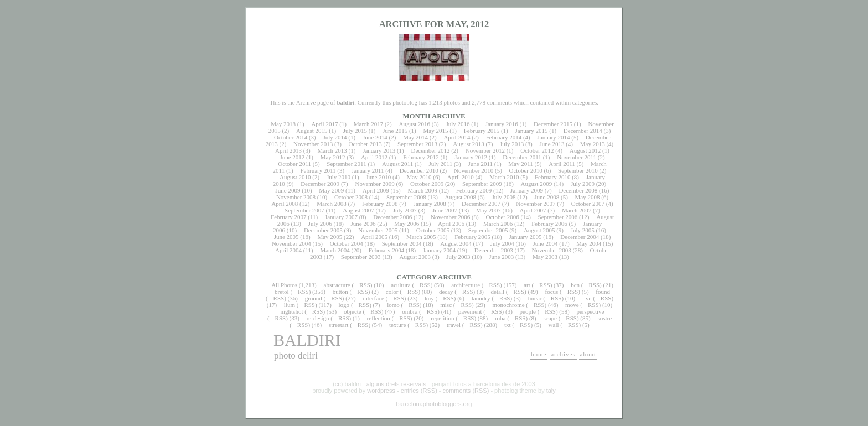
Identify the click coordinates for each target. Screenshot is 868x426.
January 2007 (341, 217)
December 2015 (553, 124)
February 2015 (482, 131)
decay (446, 292)
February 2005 (472, 237)
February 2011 (318, 170)
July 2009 (583, 184)
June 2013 (552, 144)
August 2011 (397, 164)
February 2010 (552, 177)
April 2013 (288, 150)
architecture (466, 285)
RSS (365, 285)
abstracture (337, 285)
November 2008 (296, 197)
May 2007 (489, 210)
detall (498, 292)
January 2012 (471, 157)
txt (508, 325)
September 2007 (304, 210)
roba (500, 318)
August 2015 (312, 131)
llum (290, 305)
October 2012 (537, 150)
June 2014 (375, 137)
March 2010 (504, 177)
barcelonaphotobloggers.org (434, 404)
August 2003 (415, 257)
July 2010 (339, 177)
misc (446, 305)
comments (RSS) (466, 391)
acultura (401, 285)
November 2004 (291, 243)
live (587, 298)
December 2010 (419, 170)
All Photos (284, 285)
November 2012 (485, 150)
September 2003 (361, 257)
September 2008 (406, 197)
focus (552, 292)
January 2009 (527, 190)
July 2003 (458, 257)
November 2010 (474, 170)
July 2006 (320, 224)
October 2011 (294, 164)
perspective (590, 311)
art (527, 285)
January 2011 (368, 170)
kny (429, 298)
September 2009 (482, 184)
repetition (442, 318)
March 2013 (332, 150)
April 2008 (285, 204)
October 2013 (365, 144)
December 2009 (320, 184)
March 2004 (335, 250)
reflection (379, 318)
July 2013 (512, 144)
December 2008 (578, 190)
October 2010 (526, 170)
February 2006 (549, 224)
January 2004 (439, 250)
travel (454, 325)
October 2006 (503, 217)
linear (534, 298)
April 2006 (451, 224)
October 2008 (351, 197)
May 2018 (283, 124)
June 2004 (546, 243)
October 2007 (588, 204)
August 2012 (585, 150)
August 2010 (295, 177)
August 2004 (456, 243)
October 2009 (427, 184)
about (588, 354)
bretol (282, 292)
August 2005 (539, 230)
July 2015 (355, 131)
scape (550, 318)
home (539, 354)
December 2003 (494, 250)
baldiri (307, 340)
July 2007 (405, 210)
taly (551, 391)
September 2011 (346, 164)
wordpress (381, 391)
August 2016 (415, 124)
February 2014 (504, 137)
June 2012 (292, 157)
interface (373, 298)
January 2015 (532, 131)
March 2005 (421, 237)
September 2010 (578, 170)
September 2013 (417, 144)
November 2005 (378, 230)
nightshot (291, 311)
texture (398, 325)
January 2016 (502, 124)
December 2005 (323, 230)
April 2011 (562, 164)
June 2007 (445, 210)
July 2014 (335, 137)
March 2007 (577, 210)
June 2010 (378, 177)
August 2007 (358, 210)
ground (314, 298)
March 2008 (331, 204)
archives (563, 354)
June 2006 (363, 224)
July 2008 (503, 197)
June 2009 (288, 190)
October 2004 (347, 243)
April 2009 (376, 190)
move (572, 305)
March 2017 (368, 124)
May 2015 (435, 131)
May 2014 (415, 137)
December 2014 (583, 131)
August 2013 (469, 144)
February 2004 (386, 250)
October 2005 (433, 230)
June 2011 (481, 164)
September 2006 (558, 217)
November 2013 (313, 144)
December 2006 (392, 217)
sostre (604, 318)
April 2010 (461, 177)
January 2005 (526, 237)
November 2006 (450, 217)
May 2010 (419, 177)
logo (344, 305)
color (392, 292)
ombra (410, 311)
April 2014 (457, 137)
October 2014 (291, 137)
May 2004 (589, 243)
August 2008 (461, 197)
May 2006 (407, 224)
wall (554, 325)
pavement (470, 311)
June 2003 (501, 257)
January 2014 (554, 137)
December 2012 (430, 150)
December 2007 (481, 204)
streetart (339, 325)
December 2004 (580, 237)
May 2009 (331, 190)
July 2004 (502, 243)
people (528, 311)
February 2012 (421, 157)
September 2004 (402, 243)
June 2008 (547, 197)
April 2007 (533, 210)
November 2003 (552, 250)
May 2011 (521, 164)
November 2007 (536, 204)
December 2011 (522, 157)
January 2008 (430, 204)
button (340, 292)
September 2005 (488, 230)
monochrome (509, 305)
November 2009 (374, 184)
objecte (353, 311)
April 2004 (288, 250)
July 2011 (440, 164)
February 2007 (288, 217)
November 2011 (577, 157)
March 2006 (498, 224)
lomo (393, 305)
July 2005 (583, 230)
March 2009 (422, 190)
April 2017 (324, 124)
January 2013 (379, 150)
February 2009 (474, 190)
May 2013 (593, 144)
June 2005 (286, 237)
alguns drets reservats (396, 384)
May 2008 (588, 197)
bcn (575, 285)
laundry (481, 298)
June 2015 (395, 131)
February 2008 (380, 204)
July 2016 (458, 124)
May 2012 (333, 157)
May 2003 (545, 257)
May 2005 (330, 237)
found (603, 292)
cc (338, 384)
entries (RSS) (419, 391)
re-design (318, 318)
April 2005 (374, 237)
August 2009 (537, 184)
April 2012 (374, 157)
